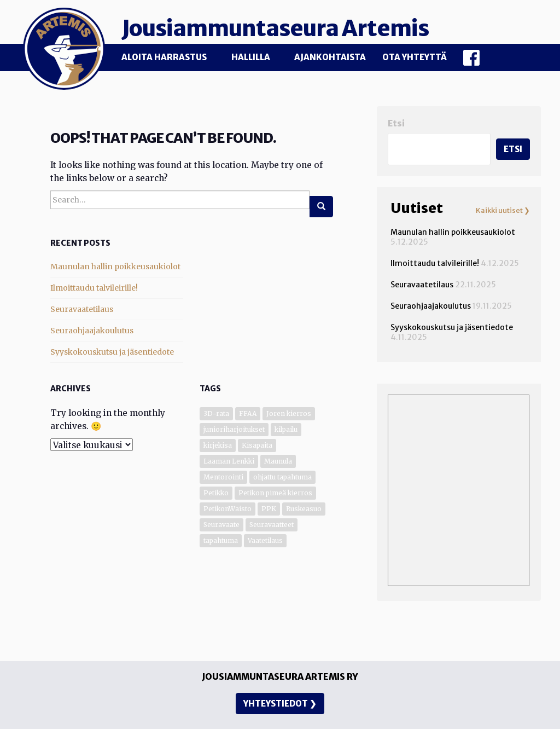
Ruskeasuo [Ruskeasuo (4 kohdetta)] (304, 509)
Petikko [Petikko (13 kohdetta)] (216, 493)
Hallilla (251, 57)
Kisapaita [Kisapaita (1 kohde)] (257, 445)
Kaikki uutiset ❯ (503, 211)
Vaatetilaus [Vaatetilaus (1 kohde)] (265, 540)
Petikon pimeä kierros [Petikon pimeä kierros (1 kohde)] (275, 493)
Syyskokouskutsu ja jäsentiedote (112, 352)
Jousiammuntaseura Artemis (275, 28)
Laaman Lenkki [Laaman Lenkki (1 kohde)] (229, 461)
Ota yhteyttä (415, 57)
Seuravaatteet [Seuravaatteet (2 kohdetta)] (272, 525)
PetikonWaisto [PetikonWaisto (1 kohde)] (227, 509)
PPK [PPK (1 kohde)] (269, 509)
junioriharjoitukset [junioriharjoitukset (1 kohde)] (234, 429)
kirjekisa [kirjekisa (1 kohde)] (218, 445)
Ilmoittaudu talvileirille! (94, 288)
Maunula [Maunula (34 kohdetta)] (278, 461)
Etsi (396, 123)
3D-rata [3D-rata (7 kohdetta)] (216, 413)
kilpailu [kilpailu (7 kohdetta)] (286, 429)
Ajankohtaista (330, 57)
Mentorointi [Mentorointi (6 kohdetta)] (223, 477)
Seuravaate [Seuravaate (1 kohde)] (221, 525)
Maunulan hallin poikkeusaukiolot (115, 267)
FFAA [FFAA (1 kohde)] (248, 413)
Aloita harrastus (164, 57)
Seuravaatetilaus (82, 309)
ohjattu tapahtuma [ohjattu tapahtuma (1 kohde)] (282, 477)
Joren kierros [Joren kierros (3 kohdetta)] (289, 413)
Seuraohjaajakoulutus (92, 331)
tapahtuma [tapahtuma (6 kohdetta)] (221, 540)
